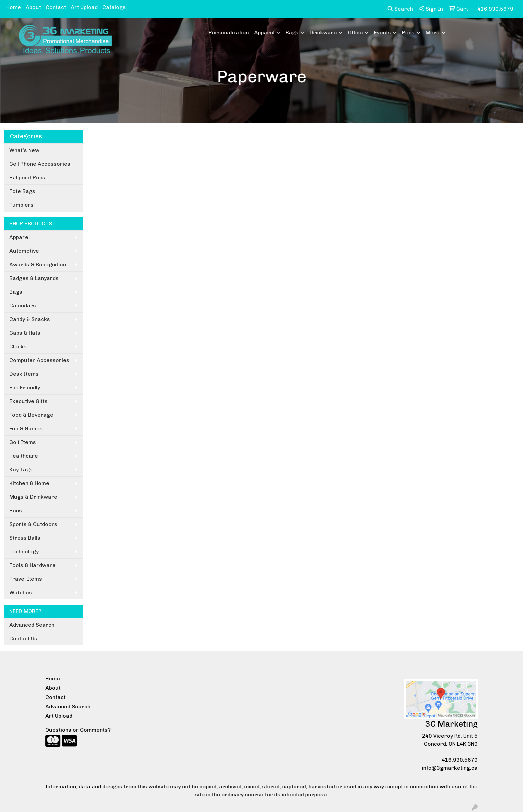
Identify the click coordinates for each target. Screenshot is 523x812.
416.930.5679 (460, 760)
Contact (56, 7)
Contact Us (23, 638)
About (33, 7)
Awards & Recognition (38, 264)
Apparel (264, 32)
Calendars (23, 305)
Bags (292, 32)
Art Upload (84, 7)
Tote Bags (22, 191)
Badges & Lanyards (34, 278)
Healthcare (24, 456)
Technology (24, 551)
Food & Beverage (31, 415)
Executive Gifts (29, 401)
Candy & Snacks (30, 319)
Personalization (229, 32)
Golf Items (23, 442)
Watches (21, 592)
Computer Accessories (39, 360)
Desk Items (24, 374)
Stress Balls (25, 538)
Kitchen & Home (29, 483)
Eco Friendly (25, 387)
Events (382, 32)
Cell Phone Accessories (40, 164)
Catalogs (114, 7)
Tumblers (22, 205)
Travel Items (26, 579)
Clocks (18, 346)
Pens (408, 32)
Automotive (24, 251)
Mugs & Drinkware (33, 497)
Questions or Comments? (78, 730)
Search (400, 9)
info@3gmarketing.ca (450, 768)
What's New (24, 150)
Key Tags (21, 469)
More (433, 32)
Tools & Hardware (33, 565)
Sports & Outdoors (33, 524)
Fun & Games (26, 428)
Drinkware (323, 32)
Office (355, 32)
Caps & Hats (25, 333)
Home (14, 7)
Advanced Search (32, 625)
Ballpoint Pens (27, 177)
